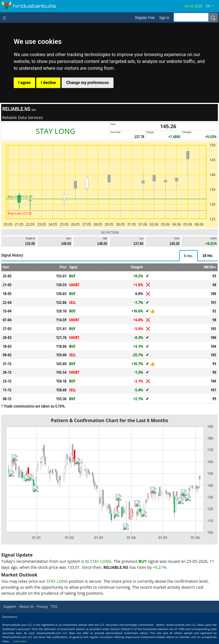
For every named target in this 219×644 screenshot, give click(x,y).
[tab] (188, 256)
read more (20, 641)
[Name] (213, 17)
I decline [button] (48, 83)
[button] (212, 6)
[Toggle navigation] (6, 17)
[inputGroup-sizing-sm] (191, 17)
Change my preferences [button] (87, 83)
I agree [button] (24, 83)
